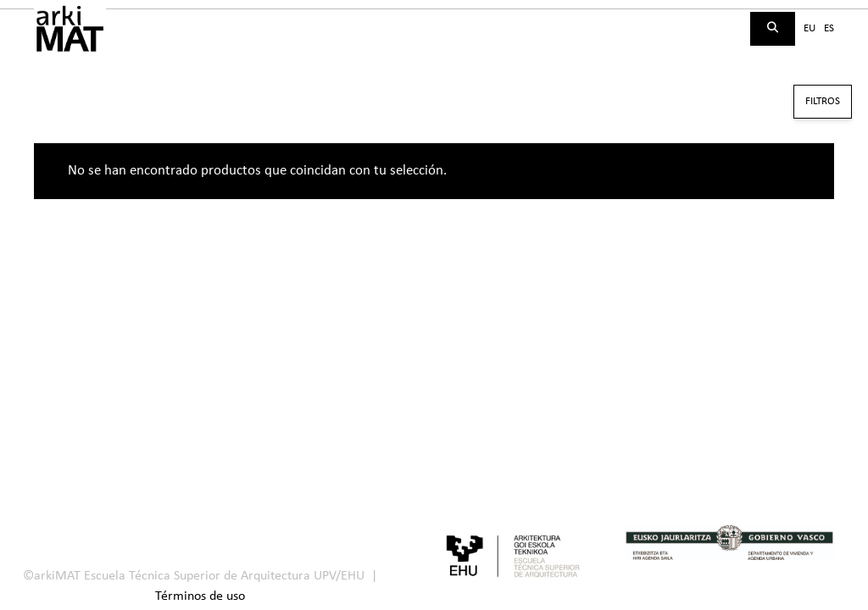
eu (810, 28)
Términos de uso (200, 596)
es (829, 28)
